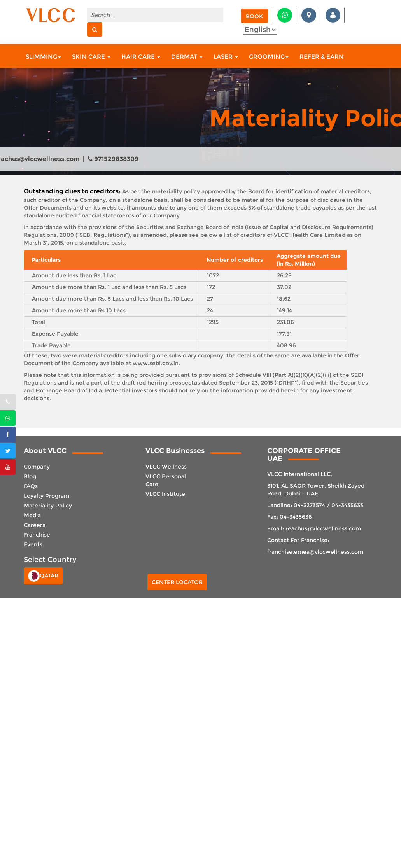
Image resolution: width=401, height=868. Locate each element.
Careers (34, 525)
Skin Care (91, 57)
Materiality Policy (48, 506)
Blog (30, 476)
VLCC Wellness (166, 467)
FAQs (31, 486)
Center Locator (177, 582)
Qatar (43, 576)
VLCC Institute (165, 494)
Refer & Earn (322, 57)
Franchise (37, 535)
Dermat (187, 57)
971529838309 (113, 159)
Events (33, 544)
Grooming (269, 57)
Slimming (43, 57)
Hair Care (141, 57)
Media (32, 515)
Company (37, 467)
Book (254, 16)
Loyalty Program (46, 496)
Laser (226, 57)
